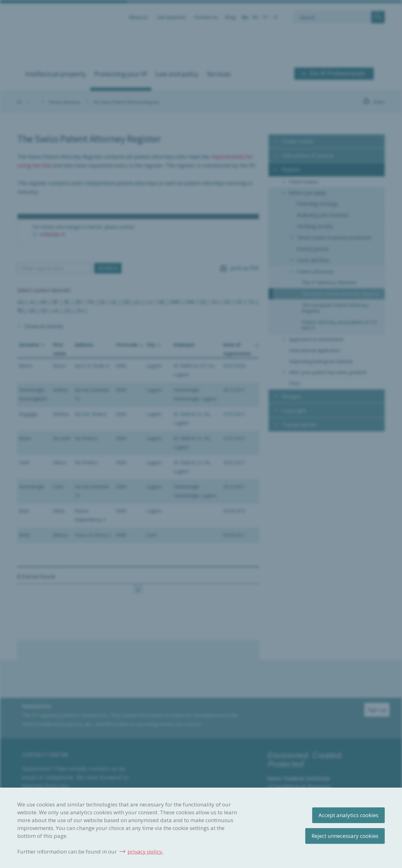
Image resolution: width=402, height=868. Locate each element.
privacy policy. (145, 852)
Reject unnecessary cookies (345, 836)
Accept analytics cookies (348, 815)
